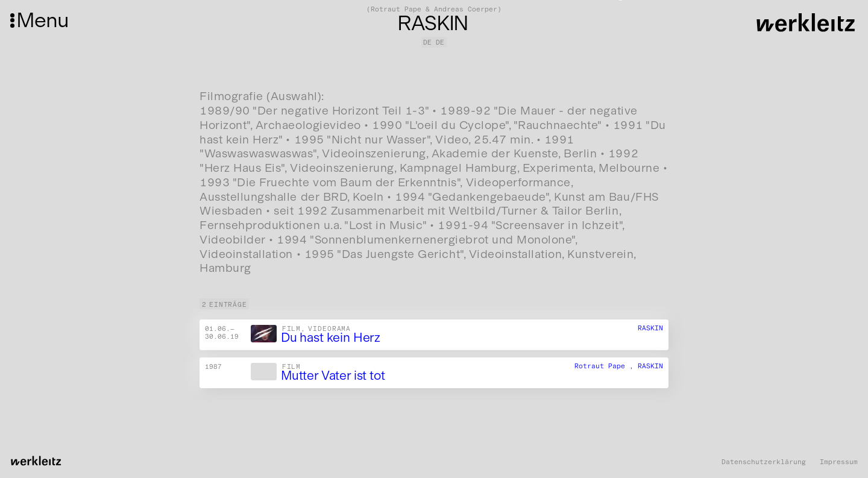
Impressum (839, 462)
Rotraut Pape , (606, 366)
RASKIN (650, 328)
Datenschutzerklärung (764, 462)
